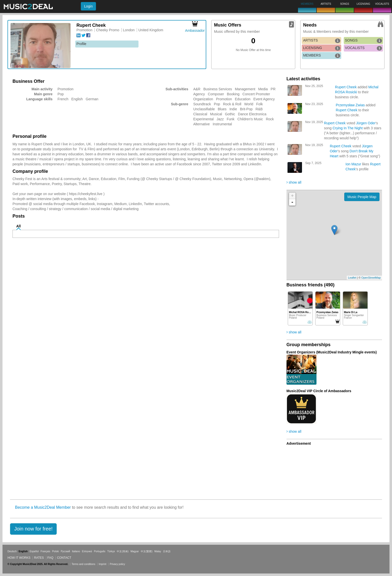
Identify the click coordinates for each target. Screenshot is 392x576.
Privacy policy (117, 564)
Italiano (76, 551)
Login (88, 6)
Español (34, 551)
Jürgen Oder (366, 123)
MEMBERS (321, 56)
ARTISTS (321, 41)
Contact (64, 558)
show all (294, 182)
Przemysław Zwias (350, 105)
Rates (39, 558)
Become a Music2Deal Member (43, 507)
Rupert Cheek (346, 87)
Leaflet (352, 278)
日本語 (167, 551)
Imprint (103, 564)
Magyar (135, 551)
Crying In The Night (347, 128)
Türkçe (111, 551)
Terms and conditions (83, 564)
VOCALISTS (363, 48)
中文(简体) (123, 551)
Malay (158, 551)
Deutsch (12, 551)
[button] (33, 529)
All (18, 226)
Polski (55, 551)
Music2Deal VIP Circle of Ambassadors (319, 391)
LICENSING (321, 48)
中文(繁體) (147, 551)
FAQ (50, 558)
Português (100, 551)
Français (45, 551)
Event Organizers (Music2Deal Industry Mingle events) (332, 352)
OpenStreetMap (371, 278)
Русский (65, 551)
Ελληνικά (87, 551)
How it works (19, 558)
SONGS (363, 41)
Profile (81, 44)
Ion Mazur (353, 164)
